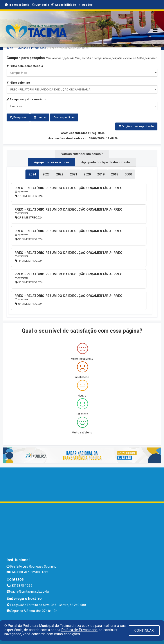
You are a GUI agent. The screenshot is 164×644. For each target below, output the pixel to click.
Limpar (40, 117)
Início (10, 48)
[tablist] (32, 174)
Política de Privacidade (79, 630)
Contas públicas (64, 117)
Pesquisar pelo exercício (26, 99)
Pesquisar (18, 117)
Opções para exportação (136, 126)
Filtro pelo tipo (18, 83)
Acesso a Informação (32, 48)
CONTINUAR (144, 630)
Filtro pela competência (25, 66)
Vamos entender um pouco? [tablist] (82, 154)
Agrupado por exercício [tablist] (51, 162)
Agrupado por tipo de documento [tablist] (106, 162)
